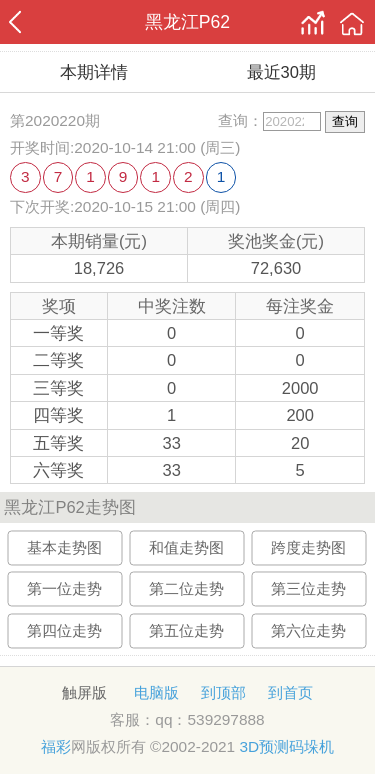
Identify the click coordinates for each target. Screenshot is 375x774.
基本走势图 (64, 547)
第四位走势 (64, 630)
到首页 (290, 692)
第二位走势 (186, 589)
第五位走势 (186, 630)
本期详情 (94, 72)
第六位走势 (308, 630)
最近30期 (281, 72)
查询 (345, 121)
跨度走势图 (308, 547)
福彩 (56, 746)
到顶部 (223, 692)
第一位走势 (64, 589)
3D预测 (264, 746)
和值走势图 (186, 547)
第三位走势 (308, 589)
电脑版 (156, 692)
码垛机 (311, 746)
